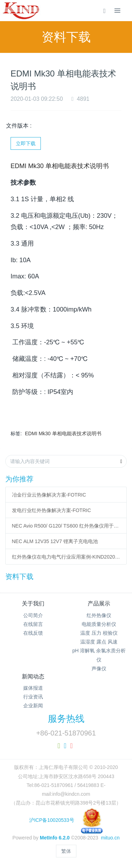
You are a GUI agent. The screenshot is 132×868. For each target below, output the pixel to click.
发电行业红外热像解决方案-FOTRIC (52, 510)
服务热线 (66, 719)
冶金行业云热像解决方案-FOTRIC (49, 495)
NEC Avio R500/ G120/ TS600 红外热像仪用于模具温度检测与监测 (66, 526)
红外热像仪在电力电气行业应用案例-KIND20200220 (66, 557)
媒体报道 (33, 688)
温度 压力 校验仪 (99, 633)
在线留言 (33, 624)
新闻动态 (33, 676)
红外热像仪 (99, 615)
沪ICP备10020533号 (66, 820)
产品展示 (99, 604)
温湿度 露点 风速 (99, 642)
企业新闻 (33, 706)
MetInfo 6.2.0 (55, 838)
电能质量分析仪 (99, 624)
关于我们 (33, 604)
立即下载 (26, 143)
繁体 (66, 851)
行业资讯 (33, 697)
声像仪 (99, 669)
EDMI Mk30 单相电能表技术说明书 (63, 433)
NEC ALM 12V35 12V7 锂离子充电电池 (55, 541)
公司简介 (33, 615)
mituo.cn (110, 838)
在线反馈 (33, 633)
